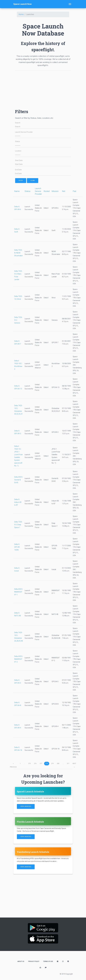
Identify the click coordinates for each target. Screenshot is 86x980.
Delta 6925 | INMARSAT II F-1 (18, 592)
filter (21, 180)
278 (47, 764)
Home (21, 14)
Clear (33, 180)
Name (17, 191)
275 (30, 764)
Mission (55, 191)
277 (41, 764)
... (25, 764)
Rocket (47, 191)
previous (13, 764)
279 (52, 764)
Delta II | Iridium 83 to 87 (18, 502)
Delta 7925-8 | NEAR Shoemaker (18, 253)
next (74, 764)
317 (68, 764)
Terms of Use (48, 961)
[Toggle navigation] (70, 4)
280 (58, 764)
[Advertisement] (43, 89)
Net (64, 191)
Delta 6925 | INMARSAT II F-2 (18, 659)
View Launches (26, 806)
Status (17, 142)
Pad (74, 191)
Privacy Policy (34, 961)
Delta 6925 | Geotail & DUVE (18, 480)
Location (18, 151)
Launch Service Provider (24, 132)
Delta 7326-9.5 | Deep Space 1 (18, 525)
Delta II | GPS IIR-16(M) (17, 547)
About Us (21, 961)
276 (35, 764)
